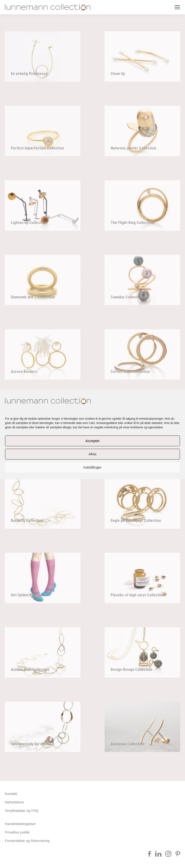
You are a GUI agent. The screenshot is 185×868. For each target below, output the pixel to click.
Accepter (92, 441)
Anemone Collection (127, 744)
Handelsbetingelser (20, 824)
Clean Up (118, 74)
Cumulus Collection (127, 297)
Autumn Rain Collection (30, 670)
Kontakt (11, 794)
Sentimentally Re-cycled (31, 744)
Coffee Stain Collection (130, 372)
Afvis (93, 454)
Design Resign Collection (131, 670)
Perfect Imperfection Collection (37, 148)
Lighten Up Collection (29, 223)
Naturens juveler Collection (133, 148)
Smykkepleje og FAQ (22, 811)
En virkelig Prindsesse (29, 74)
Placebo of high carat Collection (137, 595)
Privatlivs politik (17, 832)
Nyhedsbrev (14, 802)
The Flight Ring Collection (132, 223)
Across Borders (24, 372)
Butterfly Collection (27, 521)
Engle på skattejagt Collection (136, 521)
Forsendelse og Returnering (27, 841)
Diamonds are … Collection (33, 297)
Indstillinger (92, 467)
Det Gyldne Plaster (26, 595)
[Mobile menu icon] (177, 7)
